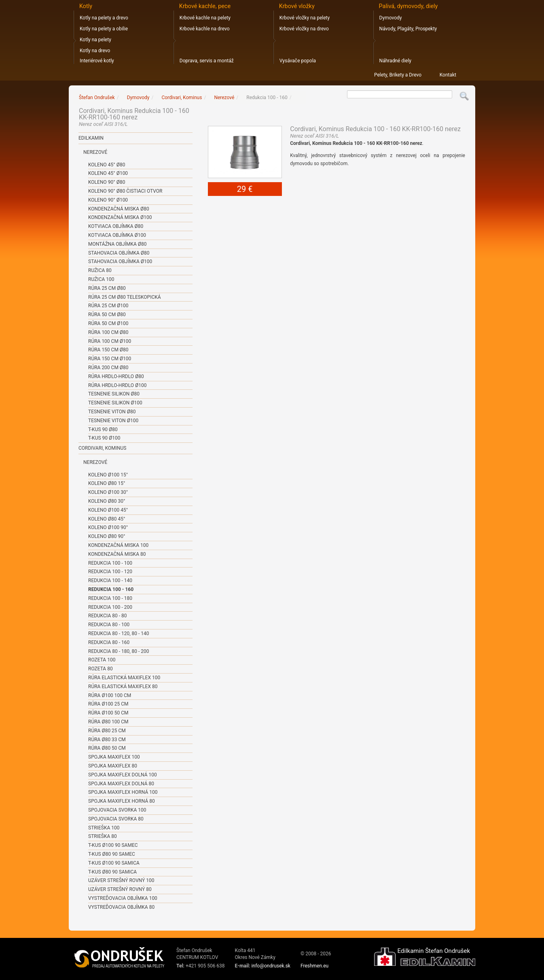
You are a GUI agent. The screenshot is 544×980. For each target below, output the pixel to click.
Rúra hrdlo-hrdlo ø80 (116, 376)
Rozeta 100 (102, 660)
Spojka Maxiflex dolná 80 (121, 784)
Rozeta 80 (101, 669)
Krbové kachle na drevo (205, 29)
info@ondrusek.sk (271, 966)
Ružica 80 (100, 270)
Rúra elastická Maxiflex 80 (123, 687)
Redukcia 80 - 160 (109, 642)
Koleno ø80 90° (107, 536)
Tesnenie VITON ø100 (113, 421)
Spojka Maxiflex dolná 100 (123, 775)
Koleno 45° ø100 (108, 173)
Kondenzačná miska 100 (118, 545)
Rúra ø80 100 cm (108, 722)
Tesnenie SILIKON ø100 (115, 403)
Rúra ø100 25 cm (108, 704)
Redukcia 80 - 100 (109, 625)
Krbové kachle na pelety (205, 18)
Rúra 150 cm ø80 (108, 350)
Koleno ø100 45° (108, 510)
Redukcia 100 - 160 (111, 589)
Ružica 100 (101, 279)
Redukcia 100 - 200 (110, 607)
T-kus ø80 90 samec (112, 854)
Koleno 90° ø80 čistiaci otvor (125, 191)
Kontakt (448, 75)
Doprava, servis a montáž (207, 61)
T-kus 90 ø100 (104, 438)
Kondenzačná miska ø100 (120, 217)
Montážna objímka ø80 (117, 244)
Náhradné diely (395, 61)
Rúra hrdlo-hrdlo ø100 (117, 385)
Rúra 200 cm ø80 (108, 368)
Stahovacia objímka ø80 (119, 253)
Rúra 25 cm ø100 (108, 306)
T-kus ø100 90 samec (113, 845)
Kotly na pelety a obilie (104, 29)
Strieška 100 (104, 828)
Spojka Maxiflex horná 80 (122, 801)
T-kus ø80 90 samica (112, 872)
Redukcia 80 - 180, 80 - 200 (119, 651)
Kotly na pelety (95, 40)
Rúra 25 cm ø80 (107, 288)
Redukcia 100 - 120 (110, 572)
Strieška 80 (103, 836)
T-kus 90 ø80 (103, 429)
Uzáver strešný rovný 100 (121, 880)
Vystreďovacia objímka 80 (121, 907)
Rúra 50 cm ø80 (107, 315)
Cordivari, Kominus (102, 448)
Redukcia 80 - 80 (107, 616)
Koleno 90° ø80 (107, 182)
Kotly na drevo (95, 51)
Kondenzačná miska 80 (117, 554)
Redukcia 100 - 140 (110, 580)
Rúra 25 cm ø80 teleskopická (125, 297)
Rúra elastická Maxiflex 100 (124, 678)
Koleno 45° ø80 (107, 165)
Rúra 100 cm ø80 (108, 332)
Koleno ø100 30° (108, 492)
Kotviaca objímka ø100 (117, 235)
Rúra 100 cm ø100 (110, 341)
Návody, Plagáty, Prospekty (408, 29)
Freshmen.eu (314, 966)
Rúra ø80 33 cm (107, 740)
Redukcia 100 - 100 (110, 563)
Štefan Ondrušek (97, 98)
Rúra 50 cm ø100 (108, 323)
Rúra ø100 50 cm (108, 713)
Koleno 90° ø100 (108, 200)
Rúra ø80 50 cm (107, 748)
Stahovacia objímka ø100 (120, 261)
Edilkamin (91, 138)
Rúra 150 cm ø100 (110, 359)
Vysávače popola (298, 61)
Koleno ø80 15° (107, 483)
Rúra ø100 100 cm (110, 695)
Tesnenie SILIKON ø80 (114, 394)
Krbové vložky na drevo (304, 29)
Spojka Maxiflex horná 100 (123, 792)
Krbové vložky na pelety (305, 18)
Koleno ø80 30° (107, 501)
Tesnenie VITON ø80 (112, 412)
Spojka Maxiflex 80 (113, 766)
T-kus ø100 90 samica (114, 863)
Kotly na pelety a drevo (104, 18)
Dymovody (391, 18)
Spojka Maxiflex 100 (114, 757)
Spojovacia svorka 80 (116, 819)
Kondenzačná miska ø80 (119, 209)
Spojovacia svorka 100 (117, 810)
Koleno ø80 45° (107, 519)
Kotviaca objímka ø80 (116, 226)
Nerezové (95, 152)
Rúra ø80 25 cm (107, 731)
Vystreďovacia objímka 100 (123, 898)
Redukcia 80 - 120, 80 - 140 (119, 633)
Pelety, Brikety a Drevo (398, 75)
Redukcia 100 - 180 (110, 598)
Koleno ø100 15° (108, 475)
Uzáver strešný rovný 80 (120, 889)
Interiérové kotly (97, 61)
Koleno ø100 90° (108, 527)
